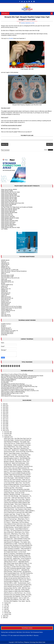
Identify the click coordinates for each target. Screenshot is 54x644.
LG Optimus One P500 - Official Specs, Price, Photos (17, 526)
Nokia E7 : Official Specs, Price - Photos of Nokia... (17, 537)
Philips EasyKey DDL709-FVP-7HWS (10, 228)
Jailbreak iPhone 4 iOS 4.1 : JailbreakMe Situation (16, 562)
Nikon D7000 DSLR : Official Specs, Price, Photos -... (17, 532)
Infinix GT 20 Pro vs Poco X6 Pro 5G (10, 278)
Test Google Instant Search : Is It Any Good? (15, 552)
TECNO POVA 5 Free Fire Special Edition (11, 308)
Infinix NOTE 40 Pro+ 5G (7, 282)
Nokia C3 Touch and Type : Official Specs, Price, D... (17, 519)
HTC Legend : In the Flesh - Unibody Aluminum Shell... (18, 455)
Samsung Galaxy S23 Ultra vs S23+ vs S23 (12, 393)
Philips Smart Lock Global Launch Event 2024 (13, 203)
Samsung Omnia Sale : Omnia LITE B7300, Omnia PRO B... (19, 452)
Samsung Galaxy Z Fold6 (7, 275)
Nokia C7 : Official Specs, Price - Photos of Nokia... (17, 535)
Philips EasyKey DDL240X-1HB (9, 202)
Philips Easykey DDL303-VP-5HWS (10, 218)
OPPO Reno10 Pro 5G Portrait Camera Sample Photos (15, 396)
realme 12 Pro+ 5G (6, 289)
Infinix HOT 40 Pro (6, 315)
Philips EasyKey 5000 (7, 206)
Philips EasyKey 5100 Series (8, 222)
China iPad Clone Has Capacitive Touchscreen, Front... (18, 481)
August (6, 603)
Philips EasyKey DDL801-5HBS (9, 195)
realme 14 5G (4, 266)
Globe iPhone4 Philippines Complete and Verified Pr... (17, 501)
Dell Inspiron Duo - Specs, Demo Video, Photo (15, 506)
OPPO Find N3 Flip (6, 297)
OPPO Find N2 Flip (6, 395)
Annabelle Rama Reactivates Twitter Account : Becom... (18, 580)
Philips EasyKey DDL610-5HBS (9, 198)
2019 (4, 415)
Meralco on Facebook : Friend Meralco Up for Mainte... (18, 554)
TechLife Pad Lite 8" (6, 328)
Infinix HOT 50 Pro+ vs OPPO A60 (10, 270)
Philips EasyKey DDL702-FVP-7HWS (10, 192)
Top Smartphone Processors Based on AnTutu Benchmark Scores (18, 389)
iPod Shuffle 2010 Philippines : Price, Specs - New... (17, 600)
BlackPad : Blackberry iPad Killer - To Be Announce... (17, 494)
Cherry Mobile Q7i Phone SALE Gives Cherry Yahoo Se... (18, 524)
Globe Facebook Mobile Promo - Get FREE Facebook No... (19, 573)
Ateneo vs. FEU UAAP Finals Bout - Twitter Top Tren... (17, 480)
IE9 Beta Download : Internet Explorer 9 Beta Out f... (17, 527)
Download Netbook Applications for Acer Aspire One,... (17, 484)
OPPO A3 (3, 274)
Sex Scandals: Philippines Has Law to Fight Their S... (17, 575)
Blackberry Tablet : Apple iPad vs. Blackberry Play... (17, 448)
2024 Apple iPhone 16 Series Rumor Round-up (13, 384)
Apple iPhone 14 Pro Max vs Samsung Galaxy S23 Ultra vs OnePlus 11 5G (20, 391)
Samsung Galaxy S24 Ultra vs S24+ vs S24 (12, 388)
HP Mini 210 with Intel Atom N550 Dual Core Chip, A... (17, 578)
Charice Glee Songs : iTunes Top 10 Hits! (14, 493)
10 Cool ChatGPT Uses (7, 381)
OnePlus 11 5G (5, 301)
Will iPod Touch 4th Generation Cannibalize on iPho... (17, 577)
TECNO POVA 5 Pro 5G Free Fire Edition (11, 307)
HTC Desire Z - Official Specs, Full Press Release (16, 522)
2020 (4, 414)
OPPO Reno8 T (5, 305)
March (6, 611)
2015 (4, 422)
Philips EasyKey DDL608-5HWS (9, 213)
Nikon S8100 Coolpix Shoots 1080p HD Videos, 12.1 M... (18, 563)
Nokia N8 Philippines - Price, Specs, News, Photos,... (17, 565)
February (7, 613)
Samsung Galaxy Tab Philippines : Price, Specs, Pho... (17, 596)
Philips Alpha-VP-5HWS (7, 226)
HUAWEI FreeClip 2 (6, 324)
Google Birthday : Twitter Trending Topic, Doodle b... (17, 465)
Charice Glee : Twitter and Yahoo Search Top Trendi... (17, 498)
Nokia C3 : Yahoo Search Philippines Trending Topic (17, 471)
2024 (4, 407)
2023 (4, 409)
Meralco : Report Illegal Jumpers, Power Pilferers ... (17, 453)
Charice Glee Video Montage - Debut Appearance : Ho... (18, 496)
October (6, 435)
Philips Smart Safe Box (7, 214)
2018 (4, 417)
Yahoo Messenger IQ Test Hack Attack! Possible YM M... (18, 585)
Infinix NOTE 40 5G (6, 281)
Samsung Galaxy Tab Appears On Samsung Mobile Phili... (18, 545)
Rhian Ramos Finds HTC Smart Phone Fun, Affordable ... (18, 508)
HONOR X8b (4, 291)
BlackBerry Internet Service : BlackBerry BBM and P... (17, 516)
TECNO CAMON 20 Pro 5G (8, 311)
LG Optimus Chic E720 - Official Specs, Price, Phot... (17, 521)
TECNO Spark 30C (6, 268)
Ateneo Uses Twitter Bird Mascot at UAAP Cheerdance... (18, 547)
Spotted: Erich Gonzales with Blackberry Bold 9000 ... (17, 489)
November (7, 434)
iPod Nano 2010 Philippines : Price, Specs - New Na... (17, 601)
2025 (4, 406)
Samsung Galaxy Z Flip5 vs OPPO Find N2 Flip (13, 392)
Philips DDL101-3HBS (7, 219)
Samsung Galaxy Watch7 (7, 332)
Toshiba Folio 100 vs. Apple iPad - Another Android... (17, 590)
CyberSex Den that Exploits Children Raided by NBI (17, 503)
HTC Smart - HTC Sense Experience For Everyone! (17, 530)
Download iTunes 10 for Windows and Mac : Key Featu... (18, 595)
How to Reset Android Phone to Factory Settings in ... (17, 517)
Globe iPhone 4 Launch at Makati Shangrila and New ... (18, 473)
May (5, 608)
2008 (4, 618)
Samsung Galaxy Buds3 (7, 333)
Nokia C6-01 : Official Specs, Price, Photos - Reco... (17, 534)
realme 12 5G (4, 286)
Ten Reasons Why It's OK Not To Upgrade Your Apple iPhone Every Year (19, 387)
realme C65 (4, 279)
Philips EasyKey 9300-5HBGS (9, 225)
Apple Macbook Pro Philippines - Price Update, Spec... (17, 542)
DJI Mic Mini (4, 335)
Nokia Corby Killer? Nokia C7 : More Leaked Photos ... (17, 560)
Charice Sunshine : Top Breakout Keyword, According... (18, 476)
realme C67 (4, 296)
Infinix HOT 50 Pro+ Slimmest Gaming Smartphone (14, 271)
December (7, 432)
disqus (46, 150)
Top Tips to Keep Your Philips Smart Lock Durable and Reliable (17, 207)
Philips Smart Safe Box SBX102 (9, 194)
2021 (4, 412)
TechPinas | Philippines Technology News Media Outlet (32, 642)
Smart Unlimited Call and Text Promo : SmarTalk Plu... (17, 586)
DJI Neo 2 (4, 325)
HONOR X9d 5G (5, 260)
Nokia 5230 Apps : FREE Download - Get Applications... (18, 572)
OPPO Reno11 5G (6, 293)
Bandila (11, 38)
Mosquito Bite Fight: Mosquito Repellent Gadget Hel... (17, 555)
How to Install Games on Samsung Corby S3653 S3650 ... (18, 512)
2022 (4, 411)
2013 (4, 425)
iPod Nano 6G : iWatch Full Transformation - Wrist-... (17, 463)
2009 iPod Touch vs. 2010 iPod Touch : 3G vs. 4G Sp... (18, 593)
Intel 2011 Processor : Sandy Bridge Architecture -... (17, 529)
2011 (4, 429)
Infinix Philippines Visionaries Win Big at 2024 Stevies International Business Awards (22, 376)
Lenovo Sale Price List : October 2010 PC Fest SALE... (18, 443)
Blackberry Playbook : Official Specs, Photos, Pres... (17, 462)
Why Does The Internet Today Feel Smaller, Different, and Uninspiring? (19, 377)
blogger (50, 150)
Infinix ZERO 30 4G (6, 316)
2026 (4, 404)
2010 (4, 430)
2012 (4, 427)
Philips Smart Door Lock (7, 215)
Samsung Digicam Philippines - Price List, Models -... (17, 581)
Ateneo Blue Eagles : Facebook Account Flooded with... (18, 440)
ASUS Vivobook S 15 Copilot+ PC (10, 331)
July (5, 604)
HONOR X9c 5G (5, 267)
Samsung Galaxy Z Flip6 (7, 277)
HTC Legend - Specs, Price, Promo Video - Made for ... (18, 499)
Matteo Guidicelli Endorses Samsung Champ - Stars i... (18, 550)
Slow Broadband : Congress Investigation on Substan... (18, 445)
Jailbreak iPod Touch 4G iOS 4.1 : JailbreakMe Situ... (17, 570)
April (5, 609)
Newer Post (5, 144)
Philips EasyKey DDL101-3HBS (9, 199)
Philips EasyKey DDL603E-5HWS (9, 221)
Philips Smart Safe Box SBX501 (9, 189)
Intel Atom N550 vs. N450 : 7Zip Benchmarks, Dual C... (18, 583)
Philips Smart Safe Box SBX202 (9, 200)
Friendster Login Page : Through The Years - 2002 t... (17, 514)
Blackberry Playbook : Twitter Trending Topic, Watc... (17, 457)
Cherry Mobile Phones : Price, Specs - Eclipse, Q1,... (17, 447)
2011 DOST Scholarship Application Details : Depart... (17, 568)
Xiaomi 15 (4, 262)
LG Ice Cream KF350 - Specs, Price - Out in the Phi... (17, 483)
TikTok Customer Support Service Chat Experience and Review (17, 378)
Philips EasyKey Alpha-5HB (8, 211)
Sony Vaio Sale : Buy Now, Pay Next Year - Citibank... (17, 460)
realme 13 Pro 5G (5, 272)
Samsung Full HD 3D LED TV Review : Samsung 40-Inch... (19, 466)
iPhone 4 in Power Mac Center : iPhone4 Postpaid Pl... (18, 486)
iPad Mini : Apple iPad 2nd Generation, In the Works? (17, 475)
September (7, 437)
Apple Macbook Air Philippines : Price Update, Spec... (17, 442)
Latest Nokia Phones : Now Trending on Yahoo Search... (18, 509)
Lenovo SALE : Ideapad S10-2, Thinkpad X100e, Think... (18, 450)
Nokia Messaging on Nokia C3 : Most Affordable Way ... (18, 458)
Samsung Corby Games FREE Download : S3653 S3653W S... (20, 511)
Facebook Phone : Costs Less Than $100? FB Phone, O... (18, 491)
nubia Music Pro (5, 263)
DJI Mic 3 (3, 327)
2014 (4, 424)
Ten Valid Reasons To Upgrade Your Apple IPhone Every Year (16, 385)
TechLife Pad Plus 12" (7, 329)
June (6, 606)
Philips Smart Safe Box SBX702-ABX (10, 209)
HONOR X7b (4, 290)
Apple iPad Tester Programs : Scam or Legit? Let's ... (17, 598)
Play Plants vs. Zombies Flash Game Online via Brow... (18, 567)
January (6, 614)
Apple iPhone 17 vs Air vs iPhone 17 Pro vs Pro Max (14, 374)
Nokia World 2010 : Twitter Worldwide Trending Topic (17, 539)
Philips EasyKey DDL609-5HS (9, 204)
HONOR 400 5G (5, 264)
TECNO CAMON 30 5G (7, 285)
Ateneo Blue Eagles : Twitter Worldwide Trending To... (17, 478)
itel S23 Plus (4, 287)
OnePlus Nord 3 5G (6, 302)
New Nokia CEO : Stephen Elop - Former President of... (18, 558)
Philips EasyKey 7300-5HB (8, 217)
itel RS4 (3, 283)
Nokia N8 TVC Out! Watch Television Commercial (16, 540)
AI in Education (5, 382)
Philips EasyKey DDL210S (8, 224)
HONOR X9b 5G (5, 294)
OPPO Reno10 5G (6, 300)
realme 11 (4, 313)
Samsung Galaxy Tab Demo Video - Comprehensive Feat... (19, 470)
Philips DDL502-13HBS (7, 191)
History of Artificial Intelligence (9, 380)
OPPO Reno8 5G (5, 304)
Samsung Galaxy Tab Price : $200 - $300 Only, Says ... (18, 588)
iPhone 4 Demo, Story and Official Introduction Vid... (17, 468)
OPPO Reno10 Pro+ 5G (7, 298)
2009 (4, 616)
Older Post (50, 144)
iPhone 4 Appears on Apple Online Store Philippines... (17, 591)
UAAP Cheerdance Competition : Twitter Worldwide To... (18, 549)
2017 (4, 419)
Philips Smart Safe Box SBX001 (9, 210)
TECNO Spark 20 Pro (6, 309)
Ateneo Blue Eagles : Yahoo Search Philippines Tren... (17, 504)
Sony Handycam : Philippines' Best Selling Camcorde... (18, 557)
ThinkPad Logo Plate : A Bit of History (13, 488)
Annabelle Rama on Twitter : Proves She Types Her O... (18, 544)
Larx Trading (4, 229)
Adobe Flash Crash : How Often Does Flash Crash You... (18, 438)
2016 (4, 420)
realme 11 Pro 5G (5, 312)
